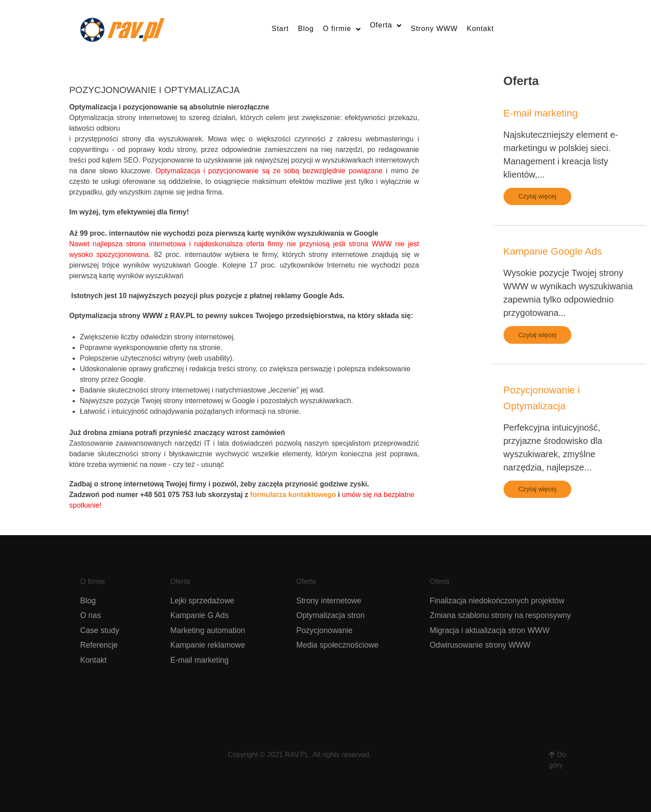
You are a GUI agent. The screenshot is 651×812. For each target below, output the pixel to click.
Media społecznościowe (337, 645)
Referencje (99, 645)
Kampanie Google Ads (553, 251)
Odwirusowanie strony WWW (480, 645)
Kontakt (93, 660)
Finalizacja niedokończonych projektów (497, 601)
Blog (88, 601)
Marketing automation (207, 630)
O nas (91, 615)
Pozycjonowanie (324, 630)
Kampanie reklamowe (207, 645)
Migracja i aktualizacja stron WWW (490, 630)
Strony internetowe (329, 601)
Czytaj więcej (538, 196)
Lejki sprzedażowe (202, 601)
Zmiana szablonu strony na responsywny (500, 615)
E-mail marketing (541, 113)
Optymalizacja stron (331, 615)
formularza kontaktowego (293, 495)
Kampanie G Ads (199, 615)
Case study (100, 630)
